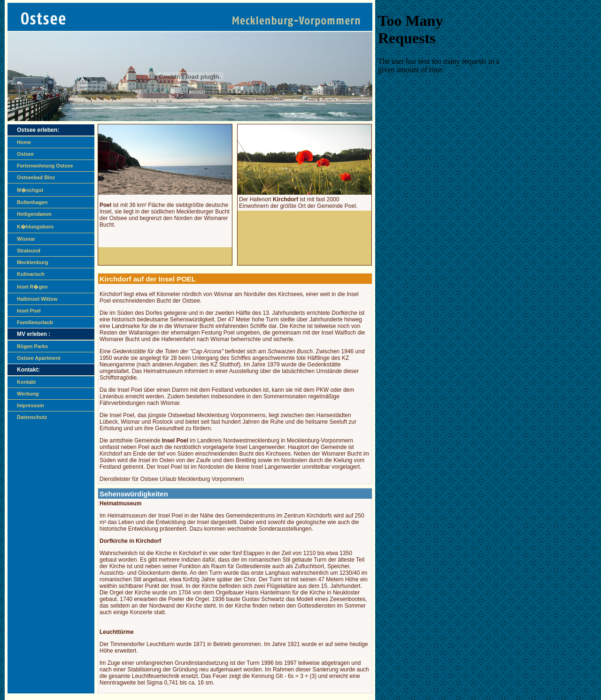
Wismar (26, 239)
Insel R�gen (32, 287)
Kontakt (26, 382)
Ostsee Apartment (39, 358)
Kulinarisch (31, 274)
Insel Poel (29, 311)
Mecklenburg (33, 262)
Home (24, 142)
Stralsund (29, 251)
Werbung (28, 394)
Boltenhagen (32, 202)
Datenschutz (32, 417)
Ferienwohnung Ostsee (45, 166)
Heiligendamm (34, 214)
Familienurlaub (35, 322)
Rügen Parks (32, 346)
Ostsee (25, 154)
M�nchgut (30, 190)
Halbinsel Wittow (37, 299)
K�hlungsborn (35, 227)
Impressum (31, 405)
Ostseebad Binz (36, 177)
